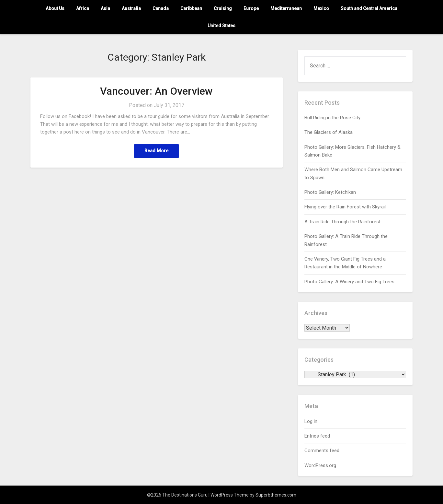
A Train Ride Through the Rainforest (342, 222)
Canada (161, 8)
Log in (311, 421)
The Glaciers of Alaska (329, 132)
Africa (83, 8)
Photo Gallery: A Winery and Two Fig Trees (349, 282)
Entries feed (317, 436)
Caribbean (191, 8)
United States (221, 26)
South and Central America (369, 8)
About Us (55, 8)
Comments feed (322, 451)
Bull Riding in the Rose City (332, 118)
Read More (156, 151)
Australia (131, 8)
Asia (105, 8)
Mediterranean (286, 8)
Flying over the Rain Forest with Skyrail (345, 207)
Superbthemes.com (276, 495)
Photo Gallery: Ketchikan (330, 192)
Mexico (321, 8)
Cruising (223, 8)
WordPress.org (320, 465)
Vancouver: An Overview (156, 91)
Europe (251, 8)
